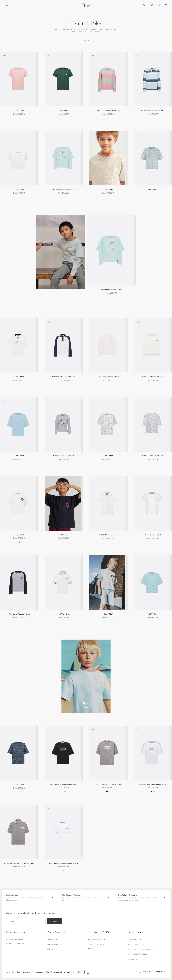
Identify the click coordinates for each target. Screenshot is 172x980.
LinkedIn (67, 972)
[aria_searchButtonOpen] (144, 5)
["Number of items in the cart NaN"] (166, 5)
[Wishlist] (152, 5)
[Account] (159, 5)
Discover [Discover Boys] (86, 708)
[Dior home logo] (86, 5)
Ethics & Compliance (95, 944)
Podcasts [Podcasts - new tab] (76, 972)
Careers (90, 949)
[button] (66, 940)
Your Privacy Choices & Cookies (140, 949)
